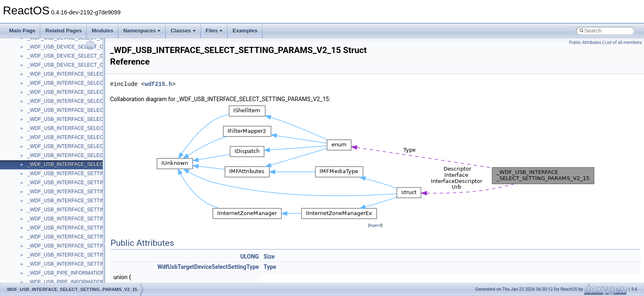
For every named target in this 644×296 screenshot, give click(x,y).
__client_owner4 (45, 52)
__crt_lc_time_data (48, 179)
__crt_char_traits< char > (54, 116)
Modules (102, 31)
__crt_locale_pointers (51, 206)
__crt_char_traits (45, 106)
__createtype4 (43, 97)
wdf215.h (158, 84)
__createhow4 (43, 88)
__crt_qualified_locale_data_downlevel (69, 269)
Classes (183, 31)
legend (375, 225)
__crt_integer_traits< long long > (62, 170)
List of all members (623, 43)
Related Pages (63, 31)
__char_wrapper (45, 43)
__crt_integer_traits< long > (57, 161)
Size (269, 257)
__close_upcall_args (49, 61)
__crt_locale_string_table (54, 224)
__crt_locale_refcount (51, 215)
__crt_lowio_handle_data (54, 242)
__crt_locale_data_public (54, 197)
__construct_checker (50, 79)
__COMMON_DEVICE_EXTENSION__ (70, 70)
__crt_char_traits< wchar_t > (58, 125)
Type (270, 267)
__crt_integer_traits (48, 152)
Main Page (22, 31)
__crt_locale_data (47, 188)
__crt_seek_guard (47, 278)
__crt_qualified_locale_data (57, 260)
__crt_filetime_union (49, 143)
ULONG (250, 257)
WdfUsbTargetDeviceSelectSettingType (208, 267)
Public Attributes (585, 43)
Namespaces (142, 31)
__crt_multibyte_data (50, 251)
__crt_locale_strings (49, 233)
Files (214, 31)
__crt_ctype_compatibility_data (61, 134)
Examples (245, 31)
